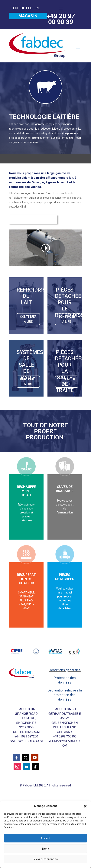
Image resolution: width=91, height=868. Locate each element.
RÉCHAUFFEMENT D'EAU (26, 491)
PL (38, 8)
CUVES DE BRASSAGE (65, 489)
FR (30, 8)
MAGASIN (28, 16)
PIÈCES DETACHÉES (65, 577)
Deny (45, 849)
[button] (85, 806)
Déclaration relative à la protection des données (65, 695)
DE (23, 8)
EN (15, 8)
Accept (45, 838)
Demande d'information (33, 219)
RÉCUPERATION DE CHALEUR (26, 579)
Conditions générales (65, 670)
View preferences (46, 859)
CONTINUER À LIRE (28, 319)
